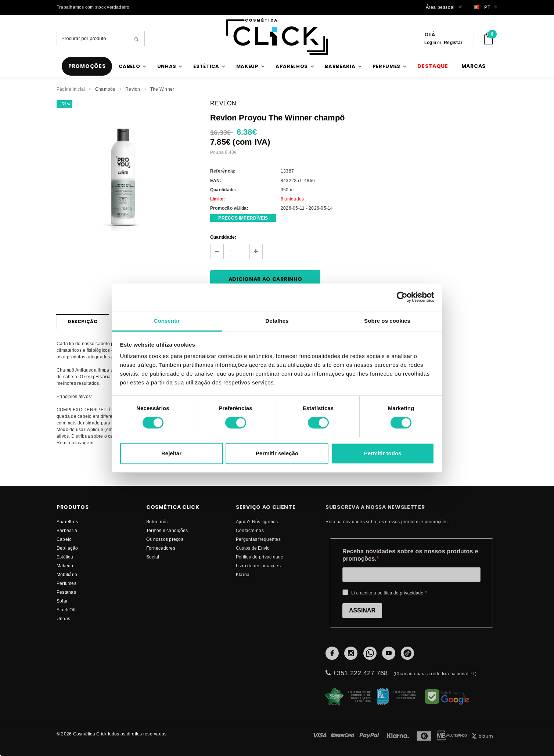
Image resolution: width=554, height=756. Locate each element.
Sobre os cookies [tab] (387, 321)
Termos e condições (167, 530)
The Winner (162, 89)
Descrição (83, 321)
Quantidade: (223, 237)
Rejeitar (171, 453)
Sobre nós (157, 522)
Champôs (105, 89)
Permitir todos (383, 453)
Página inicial (71, 89)
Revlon (133, 89)
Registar (453, 42)
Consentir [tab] (167, 321)
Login (430, 42)
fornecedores (161, 548)
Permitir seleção (277, 453)
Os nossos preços (165, 539)
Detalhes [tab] (277, 321)
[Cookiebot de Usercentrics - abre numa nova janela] (402, 297)
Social (153, 557)
